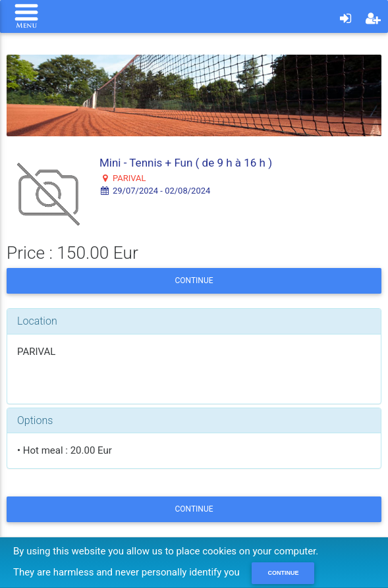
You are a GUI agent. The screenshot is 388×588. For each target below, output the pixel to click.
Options (35, 420)
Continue (194, 281)
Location (37, 321)
